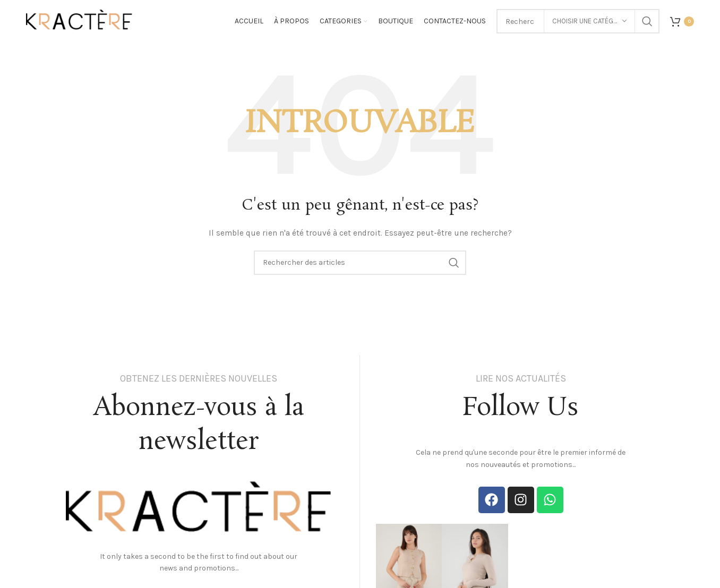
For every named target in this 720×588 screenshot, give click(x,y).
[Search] (360, 263)
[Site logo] (79, 20)
